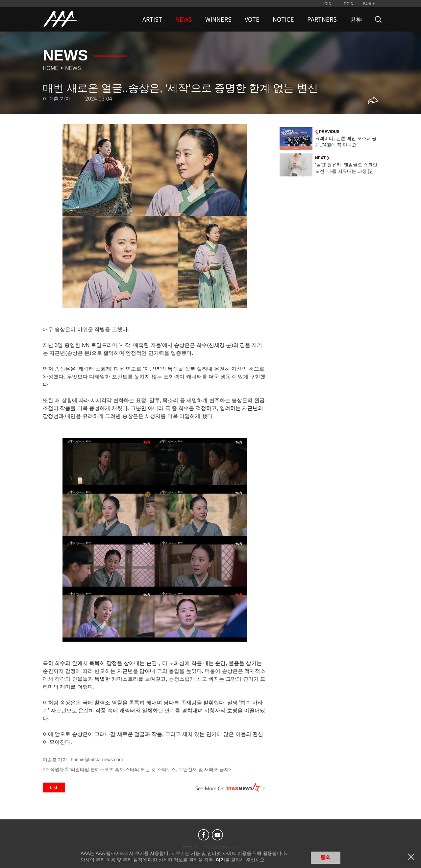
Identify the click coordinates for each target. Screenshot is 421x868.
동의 (326, 857)
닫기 (411, 857)
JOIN (327, 4)
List (54, 788)
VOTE (252, 19)
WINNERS (218, 19)
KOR (367, 3)
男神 (356, 19)
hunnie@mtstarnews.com (97, 760)
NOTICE (283, 19)
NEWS (184, 19)
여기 (220, 860)
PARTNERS (322, 19)
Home (51, 68)
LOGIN (347, 4)
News (73, 68)
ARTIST (152, 19)
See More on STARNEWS (231, 788)
